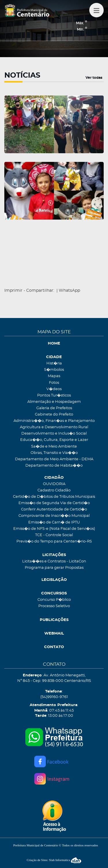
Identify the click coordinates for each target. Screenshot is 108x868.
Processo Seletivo (54, 606)
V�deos (54, 389)
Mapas (54, 376)
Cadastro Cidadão (54, 490)
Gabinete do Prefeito (54, 415)
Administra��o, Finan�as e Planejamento (54, 421)
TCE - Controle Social (54, 535)
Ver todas (94, 78)
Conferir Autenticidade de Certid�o (54, 509)
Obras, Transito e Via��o (54, 453)
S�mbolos (54, 370)
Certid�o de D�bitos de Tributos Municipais (54, 497)
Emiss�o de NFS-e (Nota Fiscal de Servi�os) (54, 529)
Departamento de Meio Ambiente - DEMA (54, 459)
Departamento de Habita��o (54, 466)
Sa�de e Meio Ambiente (54, 447)
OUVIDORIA (54, 484)
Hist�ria (54, 363)
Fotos (54, 383)
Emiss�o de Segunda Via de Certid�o (54, 503)
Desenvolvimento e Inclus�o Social (54, 434)
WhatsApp (69, 291)
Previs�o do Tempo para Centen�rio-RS (54, 541)
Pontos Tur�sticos (54, 395)
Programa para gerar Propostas (54, 568)
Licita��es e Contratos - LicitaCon (54, 561)
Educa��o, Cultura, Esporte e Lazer (54, 440)
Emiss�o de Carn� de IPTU (54, 522)
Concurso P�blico (54, 600)
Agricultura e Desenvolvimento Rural (54, 427)
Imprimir (13, 291)
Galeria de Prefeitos (54, 408)
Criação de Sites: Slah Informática (54, 860)
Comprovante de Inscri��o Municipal (54, 516)
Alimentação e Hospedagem (54, 402)
